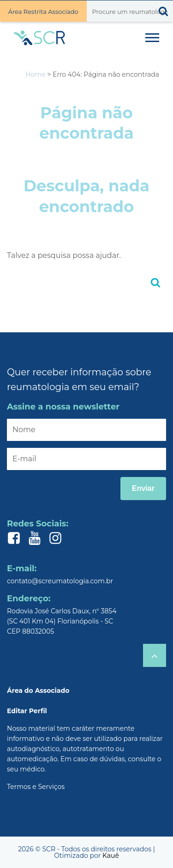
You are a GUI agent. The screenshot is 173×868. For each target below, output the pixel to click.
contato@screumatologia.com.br (60, 581)
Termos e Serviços (36, 787)
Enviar (143, 488)
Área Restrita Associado (43, 12)
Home (35, 74)
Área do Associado (38, 691)
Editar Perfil (27, 711)
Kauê (111, 856)
